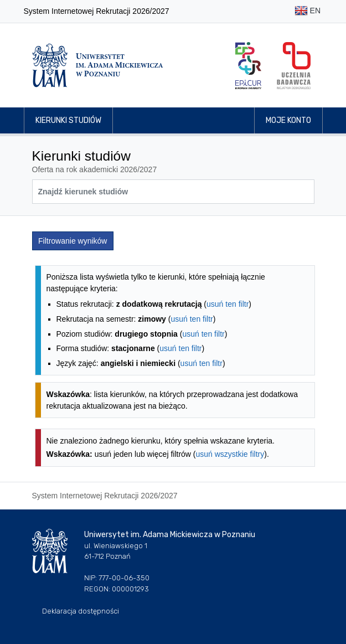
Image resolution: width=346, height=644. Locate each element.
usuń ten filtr (228, 304)
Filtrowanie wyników (73, 241)
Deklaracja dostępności (81, 611)
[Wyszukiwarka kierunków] (173, 192)
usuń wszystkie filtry (230, 454)
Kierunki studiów (68, 120)
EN (308, 11)
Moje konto (288, 120)
